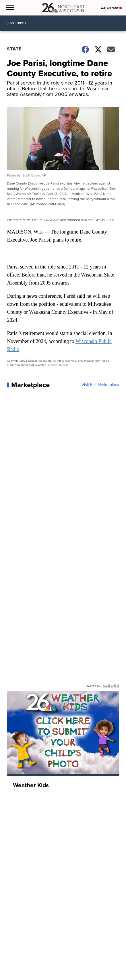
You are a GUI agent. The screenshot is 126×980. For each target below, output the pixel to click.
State (14, 49)
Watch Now (111, 8)
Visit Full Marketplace (100, 385)
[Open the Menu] (10, 8)
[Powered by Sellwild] (111, 686)
